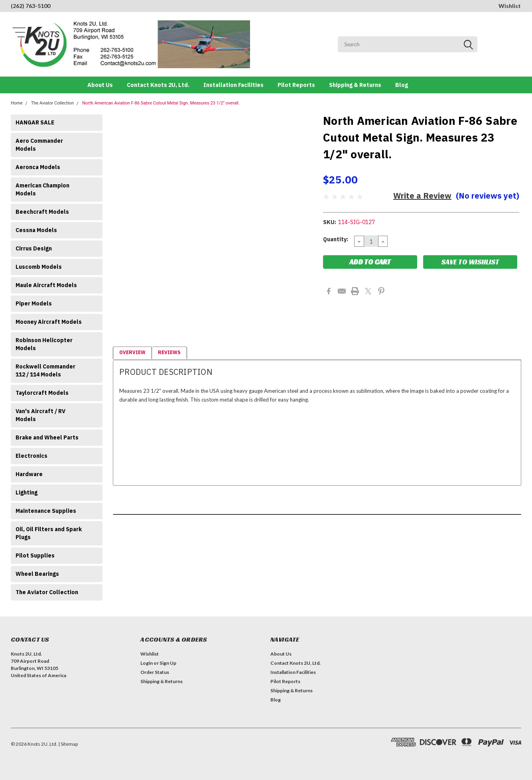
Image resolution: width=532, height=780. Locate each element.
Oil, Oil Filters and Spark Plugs (49, 533)
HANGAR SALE (35, 122)
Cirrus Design (34, 248)
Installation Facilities (233, 85)
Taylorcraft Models (42, 393)
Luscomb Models (39, 267)
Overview (132, 352)
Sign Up (168, 663)
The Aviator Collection (52, 103)
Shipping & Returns (355, 85)
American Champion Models (42, 189)
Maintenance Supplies (46, 511)
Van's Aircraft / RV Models (40, 415)
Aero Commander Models (39, 145)
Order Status (155, 672)
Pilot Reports (296, 85)
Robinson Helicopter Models (44, 344)
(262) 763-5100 (31, 6)
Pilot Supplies (35, 555)
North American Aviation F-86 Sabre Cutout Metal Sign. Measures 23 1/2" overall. (161, 103)
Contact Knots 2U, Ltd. (158, 85)
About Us (100, 85)
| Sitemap (68, 744)
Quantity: (336, 239)
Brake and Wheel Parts (47, 437)
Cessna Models (36, 230)
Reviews (169, 352)
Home (17, 103)
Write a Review (422, 196)
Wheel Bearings (37, 574)
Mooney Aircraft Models (49, 322)
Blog (402, 85)
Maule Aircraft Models (46, 285)
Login (147, 663)
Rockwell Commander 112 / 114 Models (45, 370)
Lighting (27, 492)
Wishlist (510, 6)
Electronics (32, 456)
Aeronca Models (38, 167)
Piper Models (34, 303)
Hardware (29, 474)
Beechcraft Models (42, 212)
